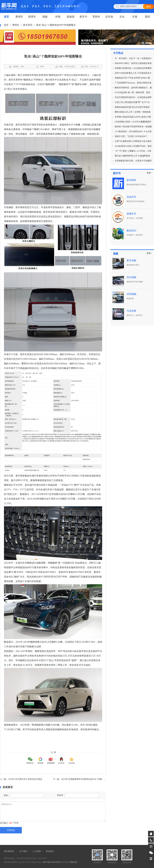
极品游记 (131, 230)
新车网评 (131, 180)
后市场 (109, 17)
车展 (135, 17)
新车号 (83, 17)
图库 (148, 17)
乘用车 (19, 17)
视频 (45, 17)
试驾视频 (131, 294)
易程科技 (74, 862)
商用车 (32, 17)
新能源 (71, 17)
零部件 (96, 17)
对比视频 (131, 277)
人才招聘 (37, 851)
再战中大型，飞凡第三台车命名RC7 (131, 136)
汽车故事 (131, 311)
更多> (149, 173)
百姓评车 (131, 197)
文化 (122, 17)
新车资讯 (28, 25)
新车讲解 (131, 260)
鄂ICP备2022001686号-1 (52, 862)
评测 (58, 17)
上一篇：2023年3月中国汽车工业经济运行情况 (21, 779)
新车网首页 (9, 851)
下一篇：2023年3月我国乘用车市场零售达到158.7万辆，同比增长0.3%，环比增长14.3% (92, 779)
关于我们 (23, 851)
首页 (6, 17)
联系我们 (50, 851)
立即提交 (11, 830)
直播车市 (131, 214)
